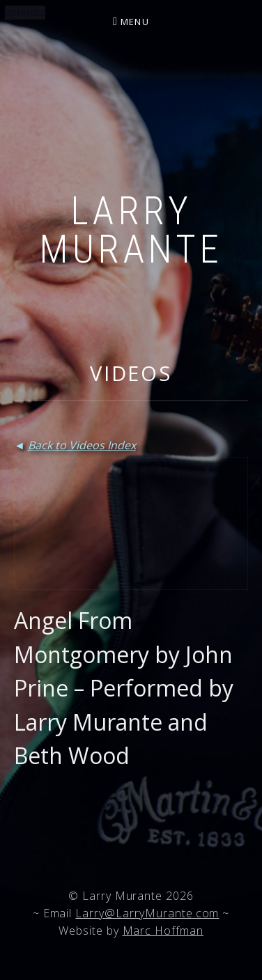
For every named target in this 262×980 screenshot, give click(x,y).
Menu (135, 22)
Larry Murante (131, 230)
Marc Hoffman (163, 931)
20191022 (25, 13)
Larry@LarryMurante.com (147, 913)
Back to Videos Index (82, 445)
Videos (131, 373)
